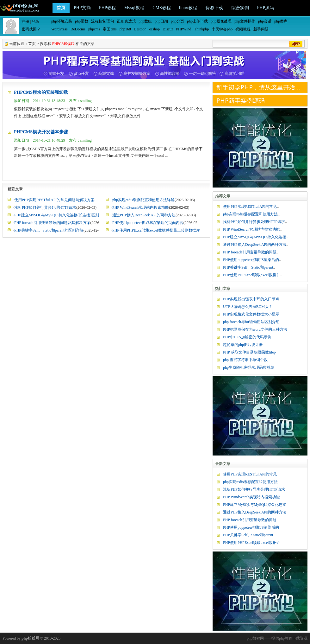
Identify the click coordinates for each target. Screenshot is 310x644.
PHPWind (183, 29)
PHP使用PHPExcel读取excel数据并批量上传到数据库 (156, 230)
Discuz (168, 29)
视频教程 (243, 29)
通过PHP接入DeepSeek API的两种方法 (144, 215)
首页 (61, 8)
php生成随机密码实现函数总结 (249, 367)
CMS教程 (162, 8)
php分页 (177, 21)
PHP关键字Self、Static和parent (248, 267)
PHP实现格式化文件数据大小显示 (251, 314)
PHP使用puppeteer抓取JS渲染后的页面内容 (148, 223)
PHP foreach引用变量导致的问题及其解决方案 (52, 223)
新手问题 (261, 29)
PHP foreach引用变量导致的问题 (250, 252)
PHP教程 (108, 8)
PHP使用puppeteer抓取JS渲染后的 (251, 260)
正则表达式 (126, 21)
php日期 (161, 21)
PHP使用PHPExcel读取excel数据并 (252, 275)
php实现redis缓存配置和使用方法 (250, 214)
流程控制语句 (102, 21)
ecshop (155, 29)
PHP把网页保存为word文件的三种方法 (255, 329)
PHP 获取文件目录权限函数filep (249, 352)
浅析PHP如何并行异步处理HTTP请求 (45, 207)
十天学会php (222, 29)
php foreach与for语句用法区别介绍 (251, 322)
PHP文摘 (82, 8)
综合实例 (240, 8)
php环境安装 (62, 21)
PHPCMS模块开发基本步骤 (41, 132)
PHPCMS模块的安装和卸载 (41, 92)
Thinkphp (202, 29)
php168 (125, 29)
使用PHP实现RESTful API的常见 (250, 207)
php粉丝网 (30, 638)
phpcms (94, 29)
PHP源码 (266, 8)
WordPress (59, 29)
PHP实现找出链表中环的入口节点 (251, 299)
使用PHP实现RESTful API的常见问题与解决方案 (54, 200)
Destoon (140, 29)
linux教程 (188, 8)
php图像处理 (221, 21)
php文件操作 (245, 21)
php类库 (281, 21)
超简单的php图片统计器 (243, 345)
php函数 (82, 21)
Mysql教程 (134, 8)
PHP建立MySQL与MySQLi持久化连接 (255, 237)
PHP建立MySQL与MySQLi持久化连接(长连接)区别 (57, 215)
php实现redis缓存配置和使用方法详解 (143, 200)
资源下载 (214, 8)
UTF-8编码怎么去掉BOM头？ (248, 307)
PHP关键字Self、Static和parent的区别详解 (49, 230)
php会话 (265, 21)
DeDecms (78, 29)
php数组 (145, 21)
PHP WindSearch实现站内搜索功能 (141, 207)
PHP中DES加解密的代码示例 (247, 337)
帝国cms (110, 29)
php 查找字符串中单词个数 (245, 360)
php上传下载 (197, 21)
